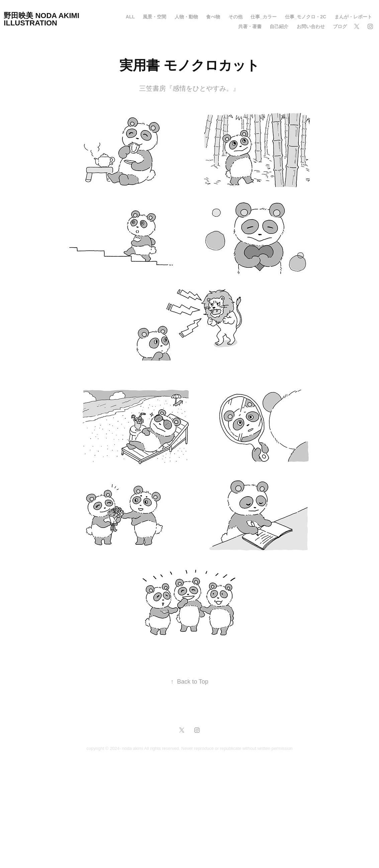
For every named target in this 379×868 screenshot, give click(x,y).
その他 (235, 17)
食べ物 (213, 17)
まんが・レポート (353, 17)
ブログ (340, 26)
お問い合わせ (311, 26)
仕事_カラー (264, 17)
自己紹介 (279, 26)
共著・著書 (250, 26)
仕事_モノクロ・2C (306, 17)
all (130, 17)
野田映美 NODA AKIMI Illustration (42, 19)
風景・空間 (155, 17)
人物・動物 (186, 17)
